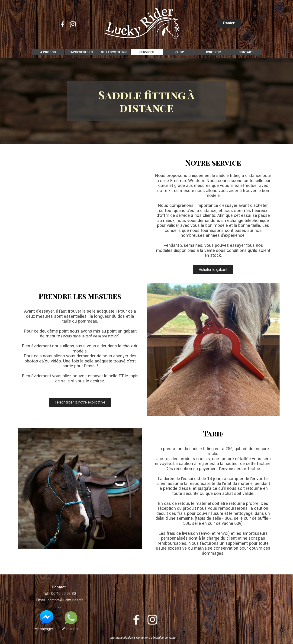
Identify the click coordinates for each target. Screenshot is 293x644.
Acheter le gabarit (213, 270)
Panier (229, 23)
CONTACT (246, 52)
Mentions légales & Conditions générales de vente (143, 638)
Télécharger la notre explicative (80, 402)
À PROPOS (48, 52)
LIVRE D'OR (213, 52)
